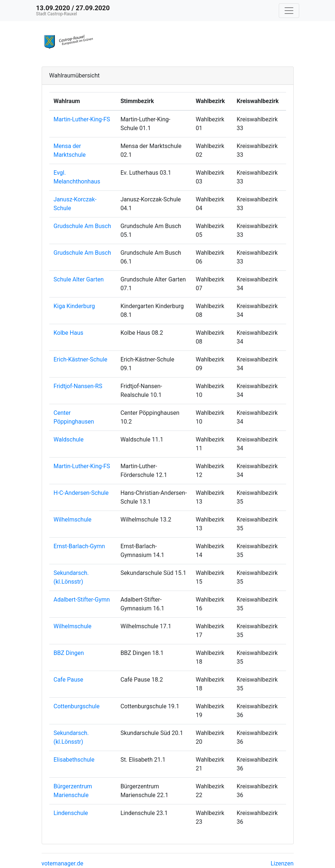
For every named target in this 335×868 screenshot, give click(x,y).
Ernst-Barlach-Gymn (79, 546)
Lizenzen (282, 863)
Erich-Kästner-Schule (81, 359)
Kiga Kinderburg (74, 306)
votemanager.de (62, 863)
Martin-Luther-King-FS (82, 119)
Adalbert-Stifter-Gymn (82, 600)
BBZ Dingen (69, 653)
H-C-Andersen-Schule (81, 493)
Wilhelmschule (73, 520)
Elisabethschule (74, 760)
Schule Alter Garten (79, 279)
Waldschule (69, 439)
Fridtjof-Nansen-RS (78, 386)
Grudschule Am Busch (82, 226)
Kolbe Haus (68, 333)
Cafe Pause (68, 680)
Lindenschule (71, 813)
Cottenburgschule (77, 706)
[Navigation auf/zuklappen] (289, 11)
